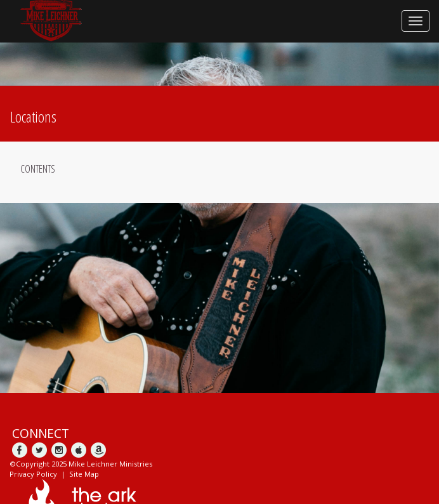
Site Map (84, 474)
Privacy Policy (33, 474)
